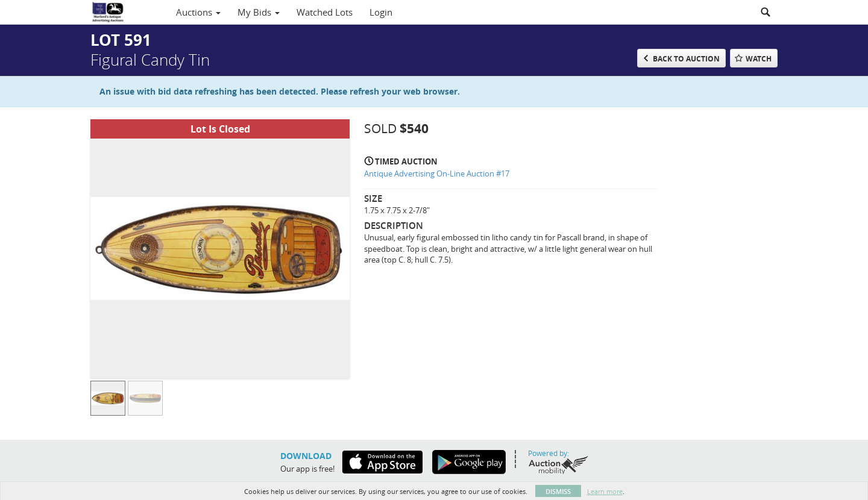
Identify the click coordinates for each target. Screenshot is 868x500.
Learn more (605, 491)
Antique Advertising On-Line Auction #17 (437, 173)
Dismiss (558, 491)
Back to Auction (686, 59)
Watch (759, 59)
